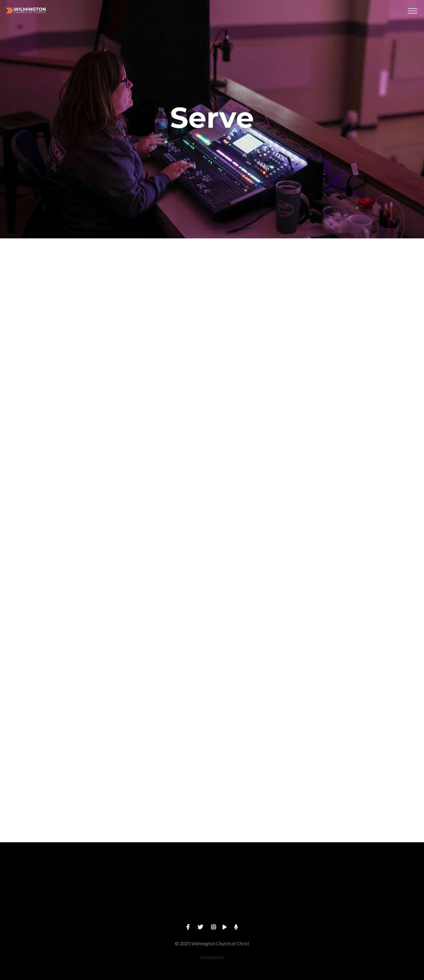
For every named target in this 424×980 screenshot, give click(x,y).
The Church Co (212, 957)
